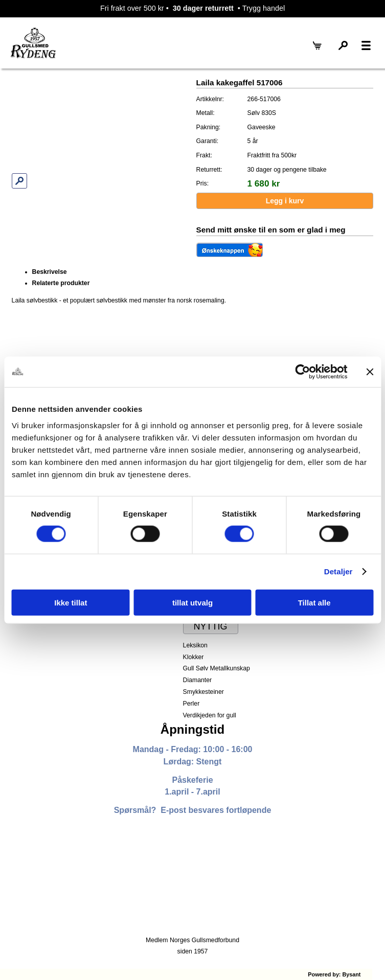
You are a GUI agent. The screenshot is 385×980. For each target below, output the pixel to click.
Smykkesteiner (203, 692)
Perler (191, 704)
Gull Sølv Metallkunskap (217, 668)
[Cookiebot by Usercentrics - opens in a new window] (302, 372)
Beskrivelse (50, 272)
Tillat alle (314, 602)
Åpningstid (192, 729)
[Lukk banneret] (370, 372)
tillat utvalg (192, 602)
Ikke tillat (71, 602)
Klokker (194, 657)
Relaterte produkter (61, 283)
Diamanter (197, 680)
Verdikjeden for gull (210, 715)
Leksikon (195, 645)
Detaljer (338, 571)
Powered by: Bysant (334, 974)
